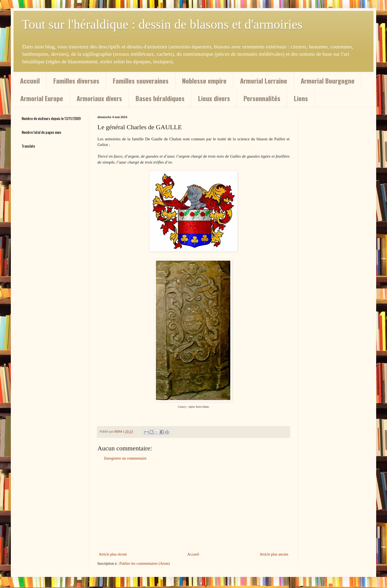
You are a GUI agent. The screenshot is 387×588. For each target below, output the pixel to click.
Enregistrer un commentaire (125, 458)
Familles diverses (76, 81)
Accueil (30, 81)
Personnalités (262, 98)
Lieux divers (214, 98)
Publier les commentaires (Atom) (145, 564)
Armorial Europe (42, 98)
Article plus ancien (274, 554)
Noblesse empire (204, 81)
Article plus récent (113, 554)
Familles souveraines (141, 81)
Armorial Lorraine (264, 81)
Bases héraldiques (160, 98)
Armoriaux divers (99, 98)
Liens (301, 98)
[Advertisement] (193, 506)
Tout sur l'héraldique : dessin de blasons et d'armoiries (162, 24)
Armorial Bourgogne (328, 81)
